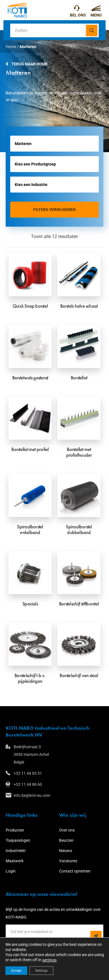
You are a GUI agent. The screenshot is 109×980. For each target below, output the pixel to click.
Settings (41, 971)
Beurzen (66, 840)
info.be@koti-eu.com (32, 795)
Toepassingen (18, 840)
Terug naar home (30, 64)
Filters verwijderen (54, 210)
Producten (15, 830)
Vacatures (68, 861)
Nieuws (66, 851)
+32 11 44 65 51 (77, 9)
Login (11, 871)
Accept (16, 971)
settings (49, 960)
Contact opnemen (75, 871)
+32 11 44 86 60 (28, 784)
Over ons (67, 830)
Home (11, 47)
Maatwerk (15, 861)
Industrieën (16, 851)
